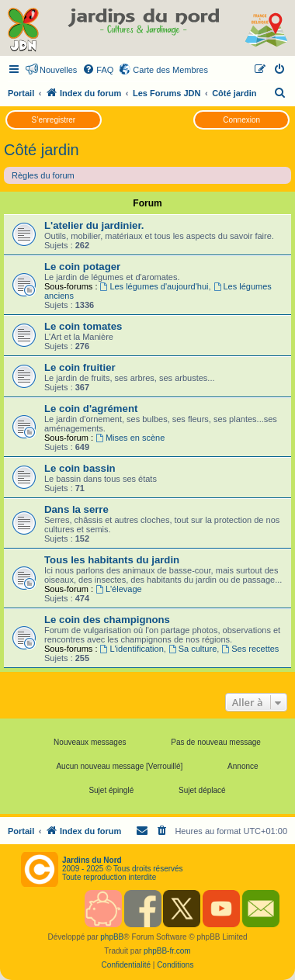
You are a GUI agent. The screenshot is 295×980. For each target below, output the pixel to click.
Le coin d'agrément (91, 409)
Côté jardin (42, 150)
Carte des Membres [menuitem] (170, 70)
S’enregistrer (53, 120)
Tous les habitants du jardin (112, 560)
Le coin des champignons (107, 620)
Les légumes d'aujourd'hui (154, 286)
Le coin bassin (80, 468)
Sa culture (193, 649)
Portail (21, 93)
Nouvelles (58, 70)
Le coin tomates (83, 326)
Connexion (241, 120)
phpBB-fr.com (167, 951)
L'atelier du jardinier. (94, 225)
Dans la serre (76, 509)
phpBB (112, 937)
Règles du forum (43, 175)
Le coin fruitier (80, 367)
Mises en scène (130, 438)
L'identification (132, 649)
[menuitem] (98, 70)
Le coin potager (82, 267)
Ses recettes (250, 649)
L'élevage (119, 589)
